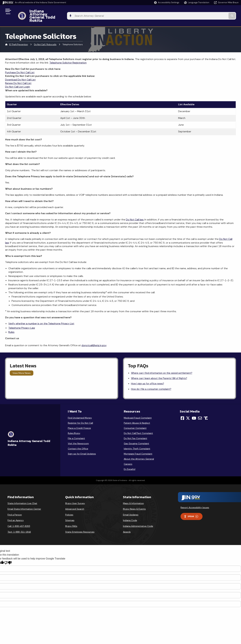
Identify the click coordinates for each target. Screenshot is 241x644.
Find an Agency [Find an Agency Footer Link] (16, 513)
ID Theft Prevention (19, 36)
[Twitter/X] (188, 411)
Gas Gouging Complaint (136, 436)
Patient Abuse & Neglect (137, 416)
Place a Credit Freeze (79, 421)
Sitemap (70, 513)
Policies (69, 507)
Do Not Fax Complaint (135, 431)
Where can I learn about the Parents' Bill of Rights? (160, 370)
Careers (128, 457)
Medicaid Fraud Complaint (138, 410)
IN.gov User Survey (75, 496)
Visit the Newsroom (78, 436)
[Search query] (211, 11)
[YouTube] (194, 411)
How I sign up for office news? (148, 376)
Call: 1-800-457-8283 (19, 519)
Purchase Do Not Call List (20, 64)
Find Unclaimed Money (80, 410)
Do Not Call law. (135, 211)
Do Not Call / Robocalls (45, 36)
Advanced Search (75, 502)
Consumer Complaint (135, 421)
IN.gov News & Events (134, 502)
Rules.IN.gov (74, 426)
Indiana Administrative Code (138, 519)
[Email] (200, 411)
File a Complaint (76, 431)
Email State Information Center (24, 502)
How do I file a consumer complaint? (152, 381)
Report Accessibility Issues (195, 500)
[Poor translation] (8, 555)
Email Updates (131, 507)
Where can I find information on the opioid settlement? (163, 365)
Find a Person (15, 507)
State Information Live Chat (22, 496)
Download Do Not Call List (20, 71)
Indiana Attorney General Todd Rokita (63, 11)
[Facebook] (182, 411)
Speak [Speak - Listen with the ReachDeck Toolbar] (191, 509)
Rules (11, 323)
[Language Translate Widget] (197, 3)
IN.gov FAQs (71, 519)
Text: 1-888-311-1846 (19, 524)
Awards (127, 524)
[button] (167, 2)
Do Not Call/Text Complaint (138, 426)
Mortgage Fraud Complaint (138, 446)
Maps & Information (133, 496)
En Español (130, 462)
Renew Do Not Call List (18, 75)
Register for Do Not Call (80, 416)
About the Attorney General (139, 451)
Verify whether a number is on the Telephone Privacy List (41, 315)
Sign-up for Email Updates (82, 446)
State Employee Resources (80, 524)
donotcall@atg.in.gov (94, 337)
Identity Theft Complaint (137, 441)
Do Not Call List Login (18, 78)
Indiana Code (130, 513)
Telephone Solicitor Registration (68, 54)
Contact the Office (78, 441)
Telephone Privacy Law (22, 319)
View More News (22, 364)
